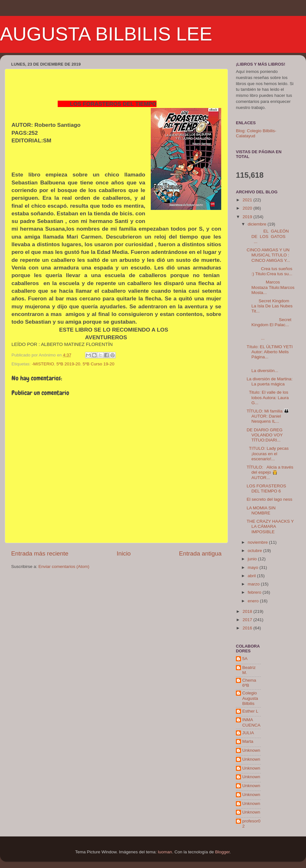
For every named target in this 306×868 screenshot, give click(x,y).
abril (252, 576)
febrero (255, 592)
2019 (248, 217)
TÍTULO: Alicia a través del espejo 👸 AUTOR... (270, 472)
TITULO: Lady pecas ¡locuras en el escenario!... (268, 453)
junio (253, 559)
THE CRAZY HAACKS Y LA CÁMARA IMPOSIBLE (270, 526)
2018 (248, 611)
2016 (248, 628)
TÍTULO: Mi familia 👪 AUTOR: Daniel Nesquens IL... (268, 416)
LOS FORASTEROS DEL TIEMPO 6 (266, 488)
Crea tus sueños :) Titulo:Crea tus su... (270, 271)
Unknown (251, 750)
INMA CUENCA (251, 722)
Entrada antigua (200, 553)
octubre (255, 551)
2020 (248, 208)
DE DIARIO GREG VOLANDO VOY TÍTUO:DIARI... (265, 435)
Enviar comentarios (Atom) (64, 567)
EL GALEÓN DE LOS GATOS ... (270, 236)
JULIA (248, 733)
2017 (248, 620)
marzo (254, 584)
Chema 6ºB (249, 683)
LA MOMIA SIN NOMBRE (261, 510)
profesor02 (251, 824)
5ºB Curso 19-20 (98, 364)
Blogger (222, 852)
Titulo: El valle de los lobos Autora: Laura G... (268, 397)
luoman (165, 852)
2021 (248, 200)
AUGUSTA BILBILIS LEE (106, 34)
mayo (254, 567)
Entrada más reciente (40, 553)
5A (245, 659)
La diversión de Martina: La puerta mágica (270, 381)
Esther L (250, 711)
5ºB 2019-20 (68, 364)
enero (254, 601)
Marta (248, 741)
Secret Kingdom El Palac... (269, 322)
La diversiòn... (269, 368)
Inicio (124, 553)
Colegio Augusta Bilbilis (250, 698)
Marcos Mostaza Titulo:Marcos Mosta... (271, 287)
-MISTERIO (43, 364)
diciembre (258, 224)
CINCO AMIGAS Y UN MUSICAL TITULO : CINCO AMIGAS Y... (268, 255)
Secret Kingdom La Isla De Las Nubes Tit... (270, 306)
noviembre (258, 542)
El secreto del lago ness (270, 499)
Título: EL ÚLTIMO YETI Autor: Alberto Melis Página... (270, 352)
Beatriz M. (249, 670)
